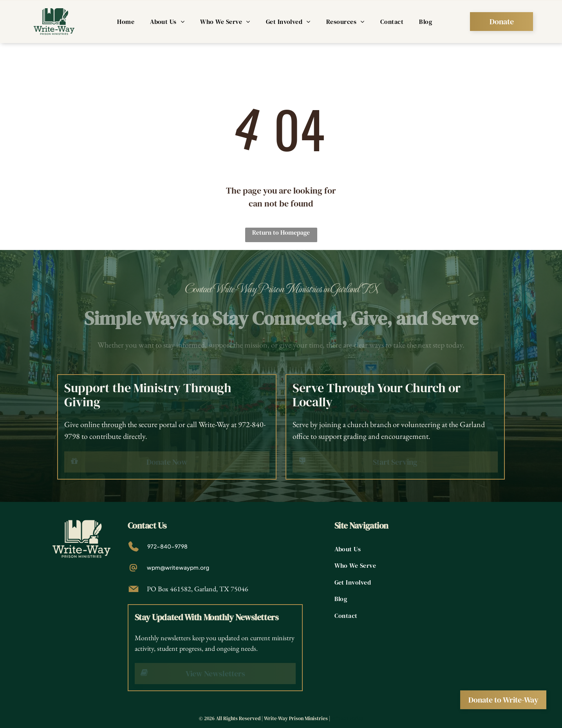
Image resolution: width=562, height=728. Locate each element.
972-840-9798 (167, 546)
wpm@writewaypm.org (178, 567)
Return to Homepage (281, 232)
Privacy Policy (347, 718)
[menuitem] (126, 22)
